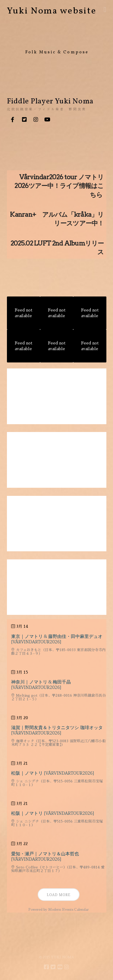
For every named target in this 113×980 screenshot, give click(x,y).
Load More (59, 895)
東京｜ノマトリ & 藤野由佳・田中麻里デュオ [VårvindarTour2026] (57, 639)
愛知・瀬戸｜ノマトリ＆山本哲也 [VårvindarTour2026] (45, 856)
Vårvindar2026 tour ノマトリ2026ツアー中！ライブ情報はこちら (59, 186)
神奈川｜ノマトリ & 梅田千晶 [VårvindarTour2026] (41, 684)
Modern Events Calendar (69, 910)
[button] (105, 10)
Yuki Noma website (52, 11)
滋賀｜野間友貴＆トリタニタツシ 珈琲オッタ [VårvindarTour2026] (57, 730)
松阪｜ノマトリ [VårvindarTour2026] (53, 773)
